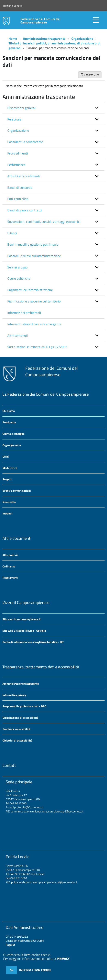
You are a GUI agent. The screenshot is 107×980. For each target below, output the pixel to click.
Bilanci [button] (12, 233)
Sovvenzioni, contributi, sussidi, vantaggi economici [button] (44, 222)
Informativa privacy (14, 695)
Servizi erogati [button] (18, 267)
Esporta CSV (90, 75)
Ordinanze (9, 566)
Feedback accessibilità (16, 729)
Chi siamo (9, 411)
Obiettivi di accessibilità (17, 740)
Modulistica (10, 468)
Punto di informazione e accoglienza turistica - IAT (33, 642)
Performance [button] (16, 165)
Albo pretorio (10, 555)
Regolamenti (10, 578)
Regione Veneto (13, 6)
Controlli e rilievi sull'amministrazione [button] (34, 256)
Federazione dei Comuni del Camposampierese (40, 21)
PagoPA (10, 945)
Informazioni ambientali (24, 313)
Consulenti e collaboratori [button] (25, 142)
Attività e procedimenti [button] (24, 176)
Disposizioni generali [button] (22, 108)
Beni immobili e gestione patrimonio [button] (33, 244)
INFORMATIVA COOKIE (35, 970)
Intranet (7, 513)
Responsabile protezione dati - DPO (24, 706)
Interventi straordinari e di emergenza (34, 324)
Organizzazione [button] (18, 130)
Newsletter (9, 502)
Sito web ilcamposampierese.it (22, 619)
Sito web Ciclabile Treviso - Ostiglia (24, 631)
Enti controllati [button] (18, 199)
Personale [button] (14, 119)
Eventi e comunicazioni (17, 491)
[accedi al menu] (96, 20)
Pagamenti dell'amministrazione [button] (30, 290)
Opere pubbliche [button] (19, 278)
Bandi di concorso (20, 188)
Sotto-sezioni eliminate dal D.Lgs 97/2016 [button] (37, 347)
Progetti (7, 479)
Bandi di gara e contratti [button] (25, 210)
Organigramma (12, 445)
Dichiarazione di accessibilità (20, 718)
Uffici (6, 456)
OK (12, 970)
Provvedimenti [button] (18, 153)
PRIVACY (63, 959)
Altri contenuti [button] (18, 335)
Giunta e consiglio (13, 434)
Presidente (9, 422)
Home (13, 39)
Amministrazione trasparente (44, 39)
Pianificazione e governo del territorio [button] (34, 301)
